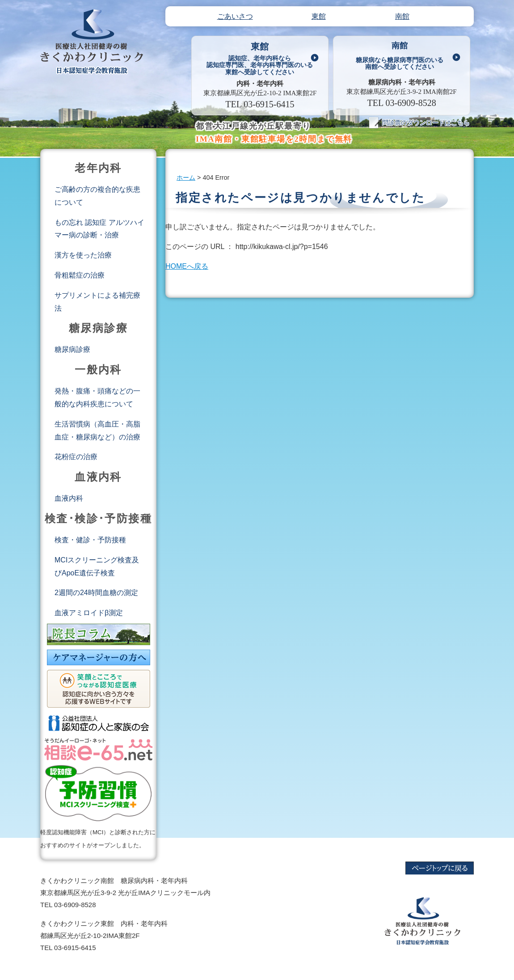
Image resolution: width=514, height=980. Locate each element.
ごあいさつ (235, 16)
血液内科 (69, 498)
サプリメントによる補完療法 (97, 302)
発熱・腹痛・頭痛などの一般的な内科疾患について (97, 397)
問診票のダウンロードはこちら (419, 122)
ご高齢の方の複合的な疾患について (97, 196)
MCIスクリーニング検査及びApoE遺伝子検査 (97, 566)
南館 (400, 57)
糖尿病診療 (72, 349)
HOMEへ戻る (187, 266)
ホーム (186, 177)
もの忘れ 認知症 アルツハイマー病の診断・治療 (99, 229)
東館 (260, 58)
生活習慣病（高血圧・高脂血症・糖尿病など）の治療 (97, 431)
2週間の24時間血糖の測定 (96, 593)
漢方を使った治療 (83, 255)
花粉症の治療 (76, 457)
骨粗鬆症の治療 (80, 275)
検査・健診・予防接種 (90, 540)
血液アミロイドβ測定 (89, 613)
